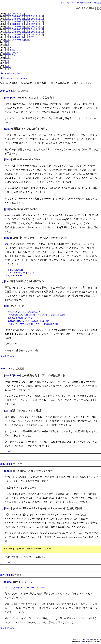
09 (13, 14)
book (17, 375)
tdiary (9, 129)
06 (23, 16)
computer (11, 98)
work (8, 411)
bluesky (4, 78)
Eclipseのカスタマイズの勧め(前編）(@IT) (30, 321)
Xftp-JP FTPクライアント (21, 273)
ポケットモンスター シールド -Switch (27, 588)
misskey (14, 78)
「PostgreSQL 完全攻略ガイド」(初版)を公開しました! (37, 315)
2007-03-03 (6, 464)
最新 (82, 3)
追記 (99, 3)
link (7, 306)
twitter (10, 73)
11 (20, 14)
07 (7, 14)
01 (7, 16)
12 (23, 14)
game (8, 582)
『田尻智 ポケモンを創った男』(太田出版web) (33, 324)
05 (20, 16)
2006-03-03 (6, 369)
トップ (63, 3)
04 (17, 16)
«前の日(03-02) (73, 3)
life (7, 281)
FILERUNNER (15, 270)
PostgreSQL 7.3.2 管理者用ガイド (26, 312)
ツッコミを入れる (8, 356)
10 (17, 14)
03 (13, 16)
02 (10, 16)
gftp (7, 244)
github (18, 73)
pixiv (2, 73)
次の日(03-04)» (90, 3)
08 (10, 14)
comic (9, 375)
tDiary (88, 640)
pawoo (23, 78)
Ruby (83, 642)
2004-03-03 (6, 91)
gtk (7, 209)
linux (8, 159)
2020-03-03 (6, 575)
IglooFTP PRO (16, 276)
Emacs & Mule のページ (20, 318)
